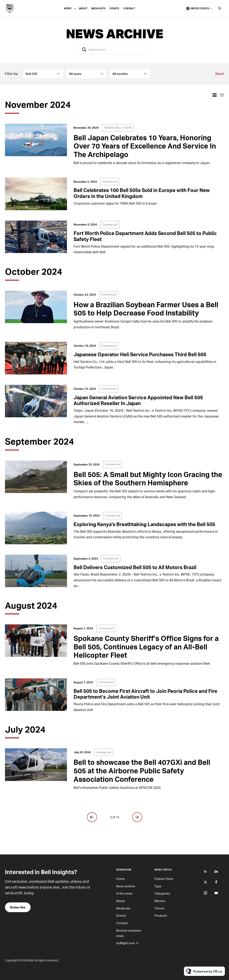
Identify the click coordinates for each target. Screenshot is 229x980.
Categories (162, 893)
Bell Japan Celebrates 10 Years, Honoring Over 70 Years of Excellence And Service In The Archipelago (145, 146)
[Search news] (115, 50)
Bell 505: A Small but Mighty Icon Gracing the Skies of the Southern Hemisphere (148, 479)
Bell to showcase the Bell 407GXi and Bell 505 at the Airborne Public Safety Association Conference (142, 771)
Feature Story (164, 879)
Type (158, 886)
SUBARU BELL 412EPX (118, 128)
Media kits (98, 8)
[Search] (84, 50)
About (83, 8)
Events (114, 8)
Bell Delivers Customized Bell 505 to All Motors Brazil (135, 567)
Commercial (110, 181)
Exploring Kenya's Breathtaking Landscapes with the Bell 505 (144, 524)
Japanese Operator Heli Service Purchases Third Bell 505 (140, 354)
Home (120, 879)
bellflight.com (126, 943)
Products (161, 915)
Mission (160, 901)
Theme (159, 908)
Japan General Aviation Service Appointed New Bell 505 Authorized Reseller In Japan (138, 400)
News (68, 8)
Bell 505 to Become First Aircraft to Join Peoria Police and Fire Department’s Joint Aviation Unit (145, 694)
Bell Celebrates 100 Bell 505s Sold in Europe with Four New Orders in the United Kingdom (142, 193)
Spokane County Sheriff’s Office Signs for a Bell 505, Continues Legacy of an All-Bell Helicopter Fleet (146, 647)
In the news (124, 893)
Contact (129, 8)
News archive (126, 886)
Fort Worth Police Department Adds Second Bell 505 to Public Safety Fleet (145, 236)
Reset (220, 74)
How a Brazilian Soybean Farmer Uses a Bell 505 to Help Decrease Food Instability (146, 309)
